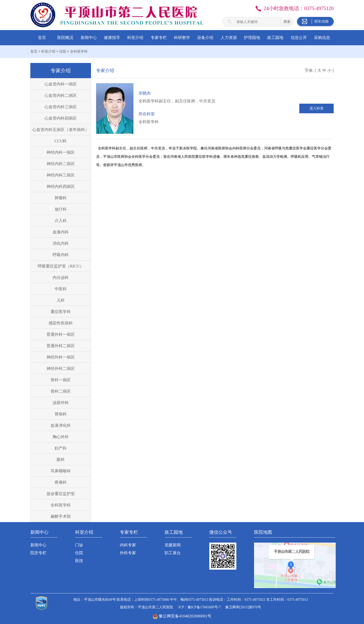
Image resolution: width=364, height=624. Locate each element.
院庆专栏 (38, 553)
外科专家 (128, 553)
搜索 (287, 21)
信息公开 (299, 38)
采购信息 (322, 38)
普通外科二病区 (61, 346)
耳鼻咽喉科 (61, 471)
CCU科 (61, 141)
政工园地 (275, 38)
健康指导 (112, 38)
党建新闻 (173, 545)
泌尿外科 (61, 403)
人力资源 (229, 38)
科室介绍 (135, 38)
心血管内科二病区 (61, 95)
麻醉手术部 (61, 516)
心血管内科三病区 (61, 107)
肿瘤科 (61, 198)
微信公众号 (221, 532)
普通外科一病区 (61, 334)
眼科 (61, 460)
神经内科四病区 (61, 186)
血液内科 (61, 232)
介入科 (61, 221)
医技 (79, 561)
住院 (63, 51)
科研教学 (182, 38)
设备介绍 (205, 38)
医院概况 (65, 38)
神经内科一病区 (61, 152)
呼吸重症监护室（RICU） (61, 266)
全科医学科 (79, 51)
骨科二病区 (61, 391)
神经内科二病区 (61, 164)
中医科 (61, 289)
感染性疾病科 (61, 323)
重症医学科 (61, 312)
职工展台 (173, 553)
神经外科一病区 (61, 357)
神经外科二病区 (61, 369)
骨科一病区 (61, 380)
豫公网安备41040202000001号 (185, 616)
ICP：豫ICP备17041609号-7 (200, 607)
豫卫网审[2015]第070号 (243, 607)
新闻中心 (89, 38)
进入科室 (316, 108)
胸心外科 (61, 437)
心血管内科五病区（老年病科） (61, 130)
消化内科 (61, 243)
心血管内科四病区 (61, 118)
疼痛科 (61, 482)
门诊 (79, 545)
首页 (42, 38)
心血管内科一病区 (61, 84)
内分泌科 (61, 277)
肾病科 (61, 414)
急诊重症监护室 (61, 494)
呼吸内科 (61, 255)
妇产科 (61, 448)
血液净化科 (61, 425)
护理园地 (252, 38)
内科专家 (128, 545)
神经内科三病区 (61, 175)
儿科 (61, 300)
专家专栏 (159, 38)
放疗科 (61, 209)
